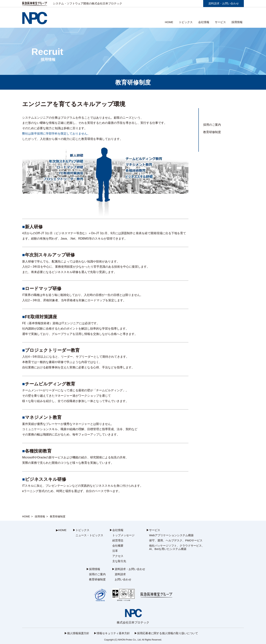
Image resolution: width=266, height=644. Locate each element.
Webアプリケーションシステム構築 (171, 535)
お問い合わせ (123, 579)
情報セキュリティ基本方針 (113, 633)
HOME (169, 22)
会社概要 (118, 546)
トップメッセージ (123, 535)
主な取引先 (119, 561)
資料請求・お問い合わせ (224, 3)
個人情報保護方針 (78, 633)
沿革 (115, 551)
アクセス (118, 556)
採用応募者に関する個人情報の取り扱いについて (168, 633)
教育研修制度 (212, 132)
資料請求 (120, 574)
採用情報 (40, 516)
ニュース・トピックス (89, 535)
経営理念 (118, 540)
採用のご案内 (212, 125)
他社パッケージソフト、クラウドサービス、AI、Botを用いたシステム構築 (177, 547)
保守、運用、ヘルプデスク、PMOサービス (176, 540)
